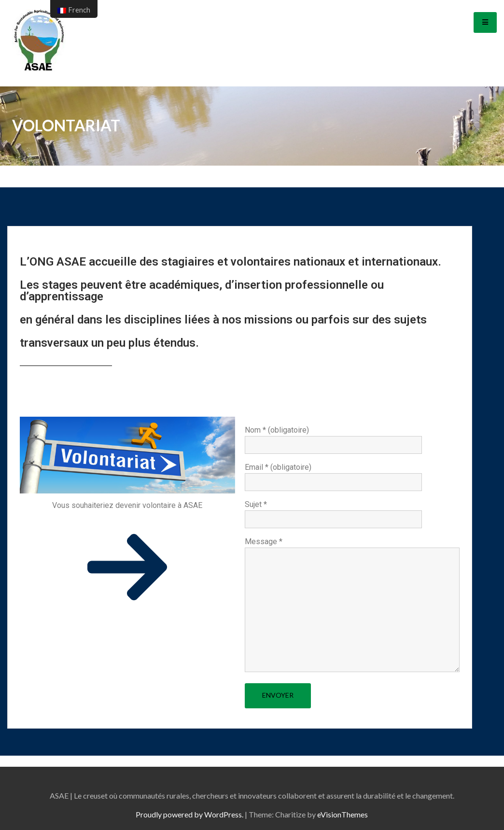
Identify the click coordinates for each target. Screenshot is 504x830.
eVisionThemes (343, 814)
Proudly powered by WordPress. (189, 814)
